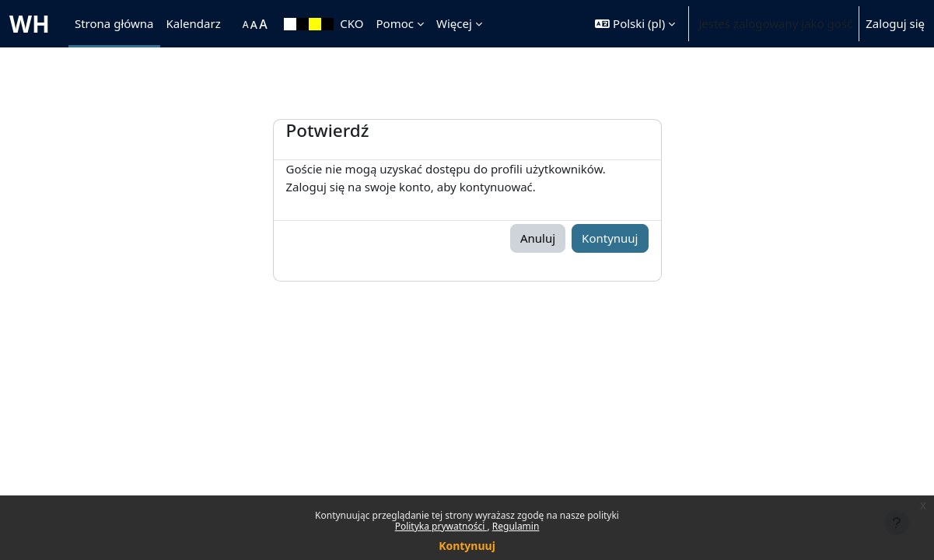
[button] (635, 24)
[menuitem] (235, 24)
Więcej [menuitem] (454, 23)
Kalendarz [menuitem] (194, 23)
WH (30, 24)
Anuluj (538, 238)
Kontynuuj (467, 546)
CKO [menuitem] (352, 23)
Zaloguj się (895, 23)
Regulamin (516, 526)
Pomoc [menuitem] (395, 23)
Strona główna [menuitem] (114, 23)
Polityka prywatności (441, 526)
